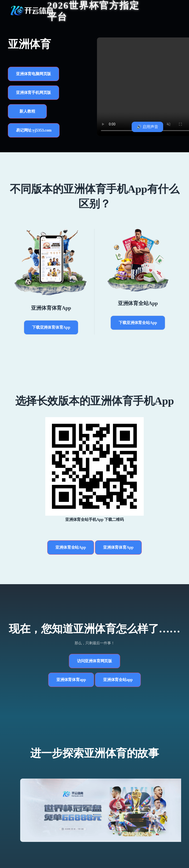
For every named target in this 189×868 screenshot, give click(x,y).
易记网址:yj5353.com (34, 130)
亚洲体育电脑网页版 (33, 74)
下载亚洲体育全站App (138, 323)
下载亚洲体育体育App (51, 327)
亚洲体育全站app (118, 680)
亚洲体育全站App (71, 547)
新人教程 (27, 111)
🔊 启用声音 (147, 127)
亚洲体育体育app (71, 680)
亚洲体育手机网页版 (33, 93)
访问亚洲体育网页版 (94, 661)
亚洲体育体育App (118, 547)
